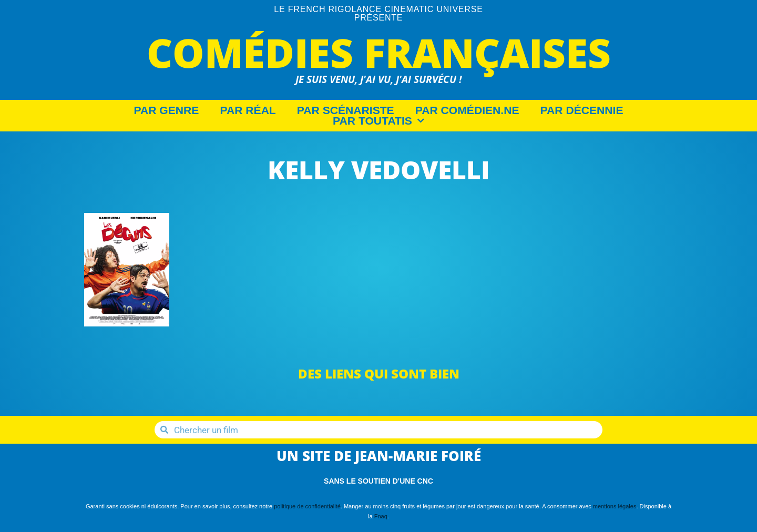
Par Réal (248, 110)
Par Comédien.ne (467, 110)
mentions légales (615, 506)
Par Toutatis (378, 121)
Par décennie (582, 110)
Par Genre (167, 110)
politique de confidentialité (307, 506)
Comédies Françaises (379, 52)
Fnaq (381, 516)
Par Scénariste (346, 110)
